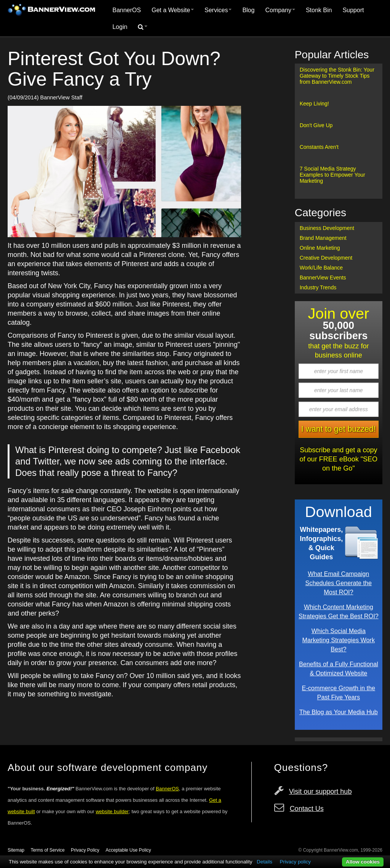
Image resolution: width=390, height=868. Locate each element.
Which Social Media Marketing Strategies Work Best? (339, 640)
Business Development (327, 228)
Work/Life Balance (321, 268)
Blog (248, 10)
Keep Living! (314, 104)
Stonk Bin (319, 10)
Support (353, 10)
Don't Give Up (316, 125)
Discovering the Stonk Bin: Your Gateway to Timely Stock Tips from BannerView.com (337, 76)
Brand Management (323, 238)
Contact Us (307, 809)
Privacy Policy (85, 850)
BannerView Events (323, 278)
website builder (112, 811)
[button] (143, 27)
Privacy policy (295, 862)
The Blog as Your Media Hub (339, 712)
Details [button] (265, 862)
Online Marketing (320, 248)
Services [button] (218, 10)
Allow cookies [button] (363, 862)
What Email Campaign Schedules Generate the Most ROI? (339, 583)
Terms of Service (47, 850)
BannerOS (127, 10)
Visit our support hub (320, 791)
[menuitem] (127, 10)
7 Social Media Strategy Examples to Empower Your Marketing (332, 175)
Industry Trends (318, 287)
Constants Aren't (319, 147)
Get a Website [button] (173, 10)
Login (120, 27)
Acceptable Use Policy (128, 850)
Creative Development (326, 258)
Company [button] (280, 10)
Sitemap (16, 850)
